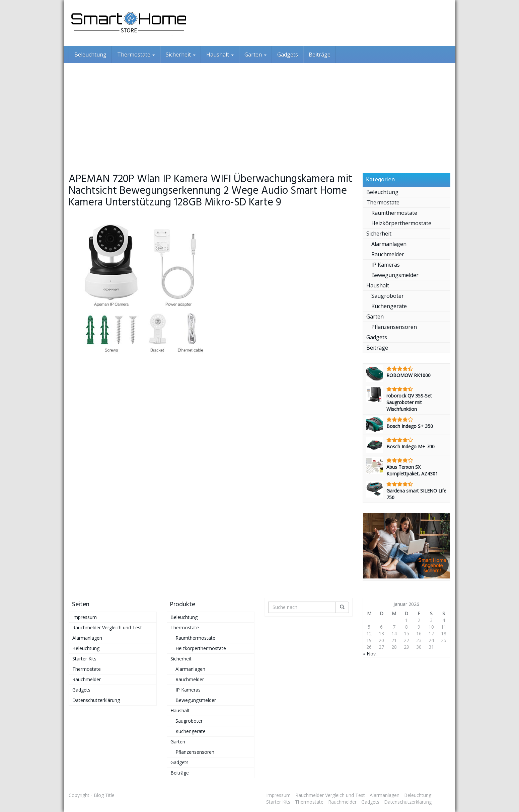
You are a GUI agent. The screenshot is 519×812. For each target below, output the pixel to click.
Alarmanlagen (389, 244)
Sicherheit (181, 55)
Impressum (85, 617)
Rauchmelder (388, 254)
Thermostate (136, 55)
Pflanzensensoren (394, 327)
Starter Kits (84, 659)
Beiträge (320, 55)
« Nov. (370, 654)
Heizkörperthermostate (401, 223)
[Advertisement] (259, 113)
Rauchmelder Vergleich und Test (107, 627)
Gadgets (288, 55)
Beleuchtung (90, 55)
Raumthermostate (394, 213)
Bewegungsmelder (395, 275)
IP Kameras (386, 265)
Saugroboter (388, 296)
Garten (255, 55)
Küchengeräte (389, 306)
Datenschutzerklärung (96, 700)
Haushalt (220, 55)
